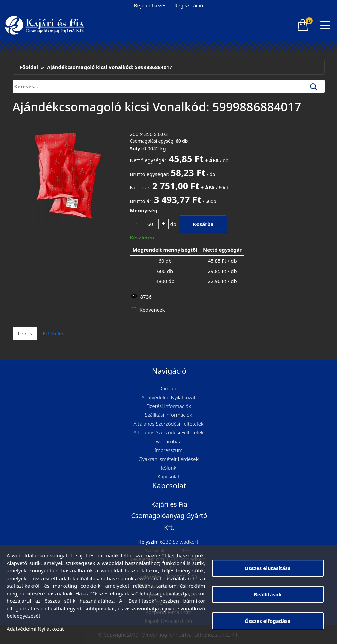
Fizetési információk (168, 406)
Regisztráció (189, 5)
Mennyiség (144, 210)
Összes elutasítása (268, 568)
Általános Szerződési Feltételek (168, 424)
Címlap (168, 388)
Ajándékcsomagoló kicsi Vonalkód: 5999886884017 (109, 67)
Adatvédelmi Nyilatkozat (168, 397)
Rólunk (168, 468)
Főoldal (29, 67)
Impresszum (168, 450)
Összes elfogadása (268, 621)
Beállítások (268, 594)
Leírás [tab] (25, 333)
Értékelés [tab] (53, 333)
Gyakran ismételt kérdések (168, 459)
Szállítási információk (168, 415)
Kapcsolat (168, 476)
